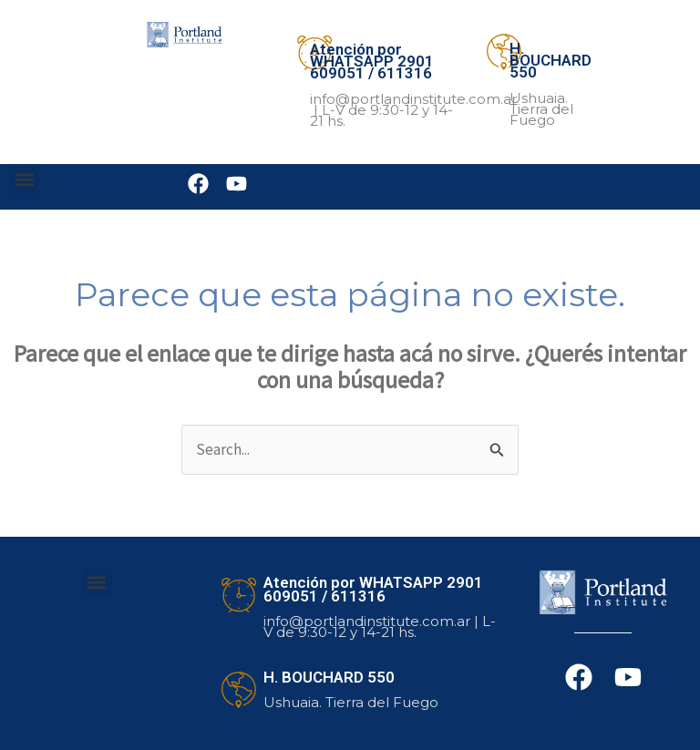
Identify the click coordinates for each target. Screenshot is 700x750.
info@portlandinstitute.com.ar (413, 99)
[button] (24, 179)
